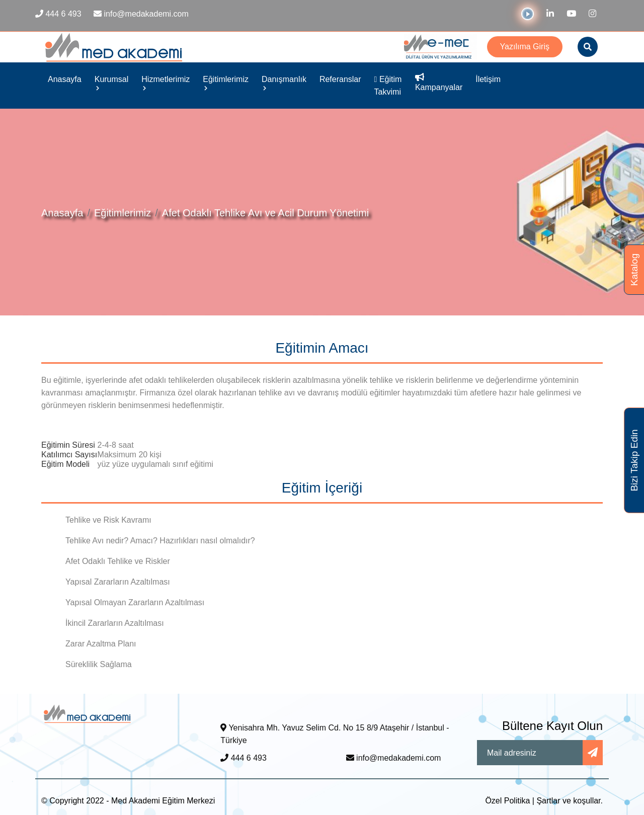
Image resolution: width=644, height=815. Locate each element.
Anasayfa (65, 79)
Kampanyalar (439, 83)
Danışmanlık (284, 83)
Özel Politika (507, 801)
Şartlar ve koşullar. (570, 801)
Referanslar (340, 79)
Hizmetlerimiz (166, 83)
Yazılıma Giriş (525, 47)
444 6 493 (244, 758)
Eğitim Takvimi (388, 86)
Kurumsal (112, 83)
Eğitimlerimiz (226, 83)
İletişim (488, 79)
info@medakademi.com (394, 758)
